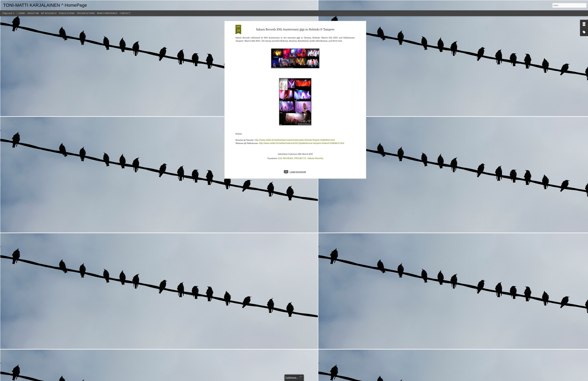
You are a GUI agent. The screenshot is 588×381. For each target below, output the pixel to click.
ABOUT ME (33, 13)
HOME (22, 13)
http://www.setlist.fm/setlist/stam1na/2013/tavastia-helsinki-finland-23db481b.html (295, 42)
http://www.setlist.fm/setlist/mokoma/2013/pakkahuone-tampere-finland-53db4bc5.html (302, 45)
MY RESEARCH (49, 13)
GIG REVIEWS (286, 60)
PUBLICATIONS (67, 13)
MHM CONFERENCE (107, 13)
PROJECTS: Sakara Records (309, 60)
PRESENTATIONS (86, 13)
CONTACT (125, 13)
